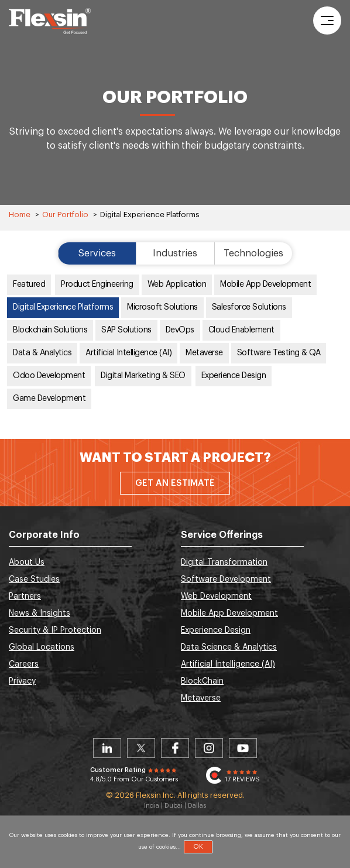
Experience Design (234, 376)
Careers (24, 664)
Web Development (216, 596)
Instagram (209, 748)
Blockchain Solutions (50, 330)
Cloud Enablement (241, 330)
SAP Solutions (126, 330)
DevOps (180, 330)
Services (97, 253)
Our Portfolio (65, 215)
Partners (25, 596)
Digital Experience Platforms (63, 307)
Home (20, 215)
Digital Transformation (224, 562)
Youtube (243, 748)
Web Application (177, 284)
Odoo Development (49, 376)
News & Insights (40, 613)
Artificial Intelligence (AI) (128, 353)
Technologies (253, 253)
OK (198, 847)
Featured (29, 284)
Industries (175, 253)
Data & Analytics (42, 353)
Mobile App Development (265, 284)
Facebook (175, 748)
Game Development (49, 399)
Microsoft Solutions (162, 307)
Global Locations (42, 647)
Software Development (226, 579)
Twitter (141, 748)
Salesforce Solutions (249, 307)
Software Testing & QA (279, 353)
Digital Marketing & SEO (143, 376)
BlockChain (202, 681)
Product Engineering (97, 284)
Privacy (22, 681)
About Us (27, 562)
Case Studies (34, 579)
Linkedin (107, 748)
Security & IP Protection (55, 630)
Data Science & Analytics (229, 647)
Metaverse (204, 353)
